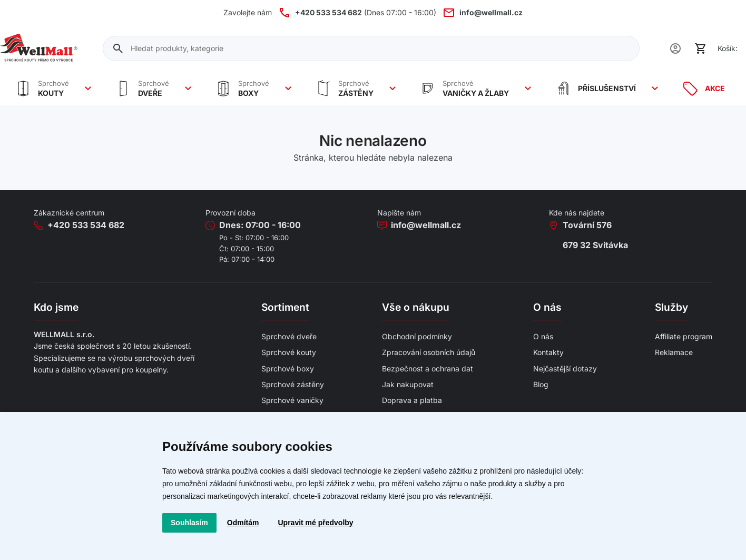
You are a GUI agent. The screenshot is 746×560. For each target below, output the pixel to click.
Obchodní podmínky (417, 336)
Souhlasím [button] (189, 523)
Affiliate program (684, 336)
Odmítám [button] (243, 523)
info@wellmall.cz (426, 225)
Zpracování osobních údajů (429, 352)
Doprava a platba (412, 400)
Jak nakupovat (408, 384)
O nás (543, 336)
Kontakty (548, 352)
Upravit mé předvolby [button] (315, 523)
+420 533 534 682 (86, 225)
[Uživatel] (675, 48)
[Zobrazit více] (88, 89)
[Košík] (701, 48)
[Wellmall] (39, 48)
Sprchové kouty (289, 352)
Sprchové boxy (288, 369)
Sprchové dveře (289, 336)
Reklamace (674, 352)
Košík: (728, 48)
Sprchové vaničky (292, 400)
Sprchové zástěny (293, 384)
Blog (541, 384)
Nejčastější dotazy (565, 369)
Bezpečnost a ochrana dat (428, 369)
